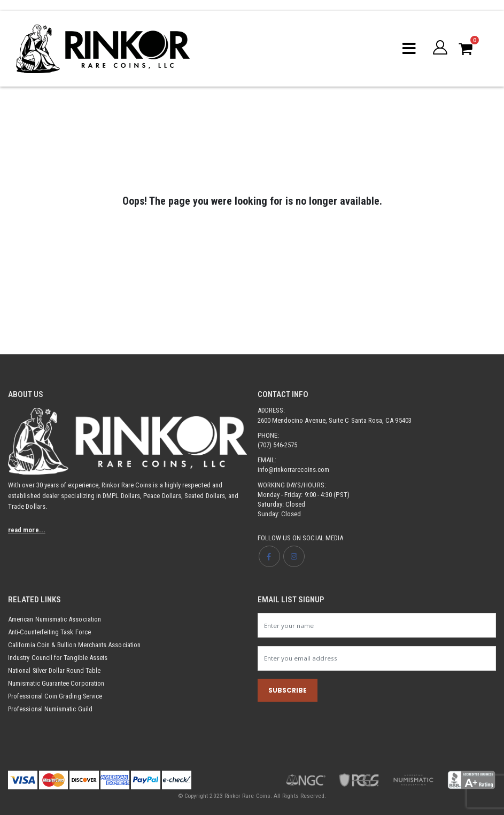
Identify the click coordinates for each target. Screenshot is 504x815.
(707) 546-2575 (278, 445)
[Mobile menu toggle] (409, 49)
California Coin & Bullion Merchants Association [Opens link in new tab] (75, 645)
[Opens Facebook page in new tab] (269, 556)
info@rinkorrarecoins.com (294, 469)
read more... (27, 530)
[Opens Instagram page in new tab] (294, 556)
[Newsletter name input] (377, 625)
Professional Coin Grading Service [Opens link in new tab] (56, 696)
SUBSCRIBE (288, 691)
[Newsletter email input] (377, 658)
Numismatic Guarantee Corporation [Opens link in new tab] (57, 683)
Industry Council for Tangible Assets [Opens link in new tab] (59, 658)
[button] (440, 49)
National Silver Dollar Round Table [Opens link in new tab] (56, 670)
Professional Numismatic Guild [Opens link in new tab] (51, 709)
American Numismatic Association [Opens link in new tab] (55, 619)
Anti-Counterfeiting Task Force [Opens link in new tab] (51, 632)
